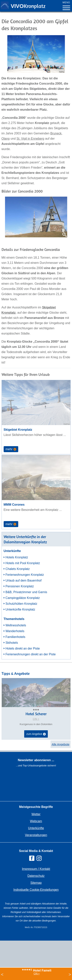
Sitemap (36, 883)
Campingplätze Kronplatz (23, 598)
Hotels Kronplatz (17, 557)
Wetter (36, 814)
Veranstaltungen (36, 835)
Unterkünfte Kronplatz (20, 609)
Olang (6, 139)
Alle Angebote (61, 744)
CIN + (37, 974)
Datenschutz (36, 876)
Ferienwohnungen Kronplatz (25, 575)
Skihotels (12, 643)
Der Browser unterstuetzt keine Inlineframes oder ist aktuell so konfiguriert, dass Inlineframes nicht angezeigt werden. (36, 793)
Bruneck (56, 133)
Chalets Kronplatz (18, 569)
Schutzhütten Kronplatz (21, 604)
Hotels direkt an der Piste (23, 648)
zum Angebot (36, 734)
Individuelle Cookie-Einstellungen (36, 890)
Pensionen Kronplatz (20, 586)
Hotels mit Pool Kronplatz (23, 563)
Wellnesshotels (16, 625)
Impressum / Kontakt (36, 869)
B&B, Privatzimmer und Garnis (26, 592)
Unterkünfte (36, 828)
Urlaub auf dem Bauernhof (24, 580)
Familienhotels (15, 637)
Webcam (36, 821)
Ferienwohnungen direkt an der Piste (31, 654)
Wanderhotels (15, 631)
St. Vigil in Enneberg (30, 139)
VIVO (28, 6)
